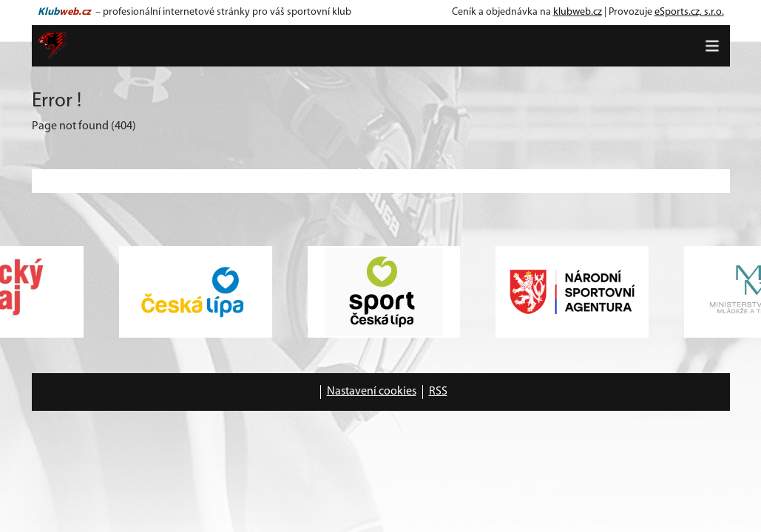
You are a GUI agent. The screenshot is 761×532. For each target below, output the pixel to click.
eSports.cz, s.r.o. (689, 12)
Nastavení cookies (372, 392)
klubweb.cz (578, 12)
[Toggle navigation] (712, 46)
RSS (438, 392)
